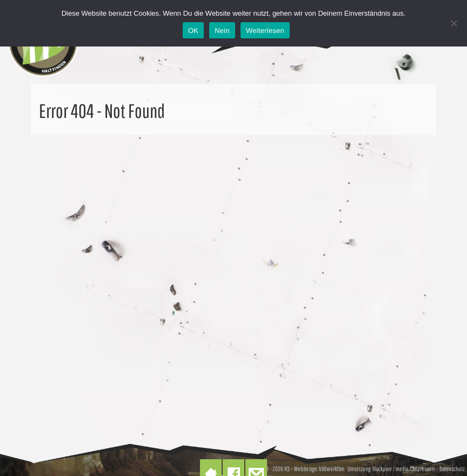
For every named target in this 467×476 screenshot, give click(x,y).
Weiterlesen (265, 31)
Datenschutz (452, 469)
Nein (222, 31)
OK (193, 31)
